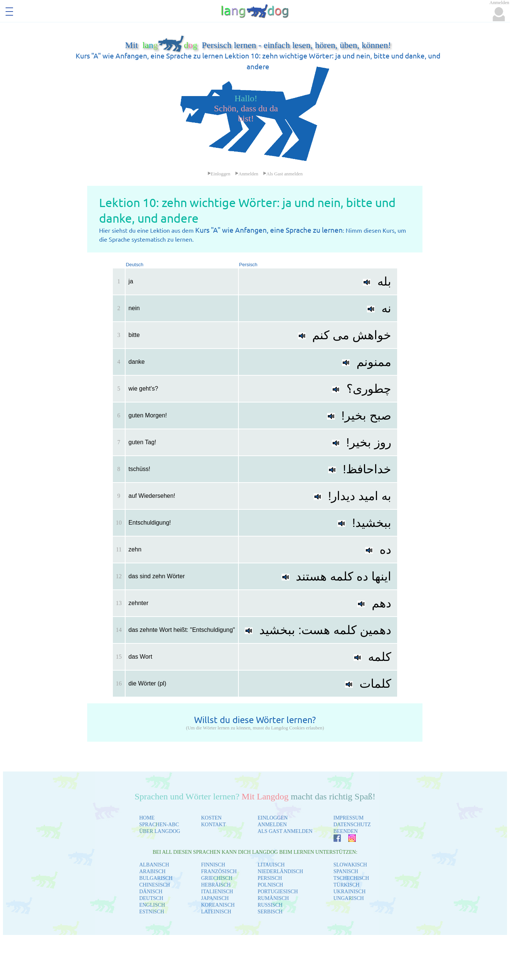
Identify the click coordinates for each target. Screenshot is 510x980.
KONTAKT (214, 825)
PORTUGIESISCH (278, 892)
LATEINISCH (216, 912)
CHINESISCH (155, 885)
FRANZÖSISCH (219, 871)
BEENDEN (346, 831)
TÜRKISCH (346, 885)
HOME (147, 818)
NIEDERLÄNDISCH (280, 871)
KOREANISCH (218, 905)
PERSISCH (270, 878)
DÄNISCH (151, 892)
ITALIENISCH (217, 892)
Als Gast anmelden (283, 174)
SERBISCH (270, 912)
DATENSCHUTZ (352, 825)
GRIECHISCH (217, 878)
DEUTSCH (151, 898)
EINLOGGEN (273, 818)
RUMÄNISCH (273, 898)
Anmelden (247, 174)
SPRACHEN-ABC (159, 825)
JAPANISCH (215, 898)
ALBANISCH (154, 865)
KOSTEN (211, 818)
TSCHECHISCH (351, 878)
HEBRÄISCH (216, 885)
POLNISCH (270, 885)
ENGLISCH (152, 905)
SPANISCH (346, 871)
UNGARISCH (349, 898)
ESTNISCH (152, 912)
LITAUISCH (271, 865)
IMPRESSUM (349, 818)
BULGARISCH (156, 878)
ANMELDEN (272, 825)
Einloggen (219, 174)
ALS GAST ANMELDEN (285, 831)
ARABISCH (153, 871)
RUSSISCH (270, 905)
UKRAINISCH (349, 892)
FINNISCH (213, 865)
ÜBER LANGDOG (160, 831)
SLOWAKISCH (350, 865)
